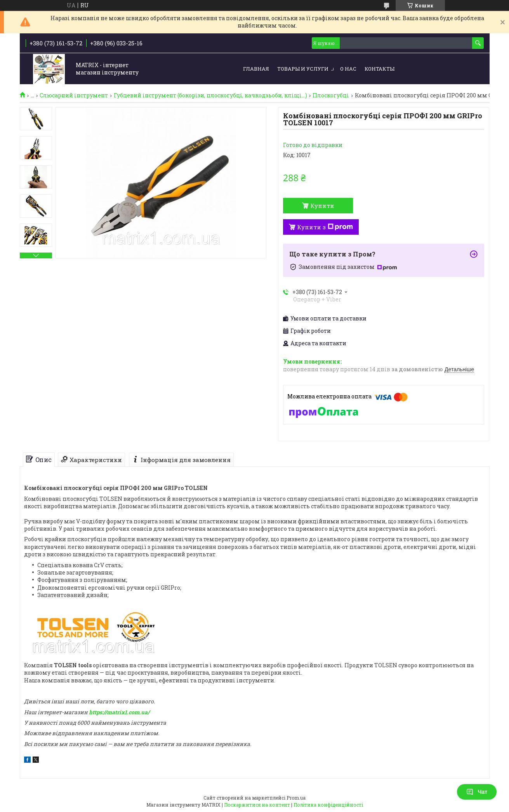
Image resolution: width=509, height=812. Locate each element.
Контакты (380, 69)
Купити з (325, 227)
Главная (256, 69)
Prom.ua (296, 798)
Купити (322, 206)
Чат (477, 792)
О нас (348, 69)
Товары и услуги (303, 69)
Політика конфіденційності (328, 805)
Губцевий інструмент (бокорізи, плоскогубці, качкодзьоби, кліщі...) (210, 95)
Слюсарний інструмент (74, 95)
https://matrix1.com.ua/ (119, 712)
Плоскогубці (331, 95)
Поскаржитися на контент (257, 805)
